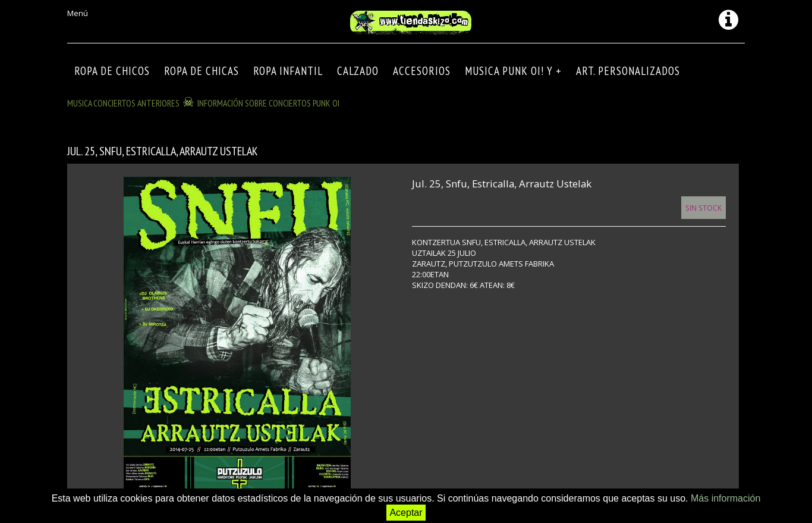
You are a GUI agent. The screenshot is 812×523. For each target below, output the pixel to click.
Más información (726, 498)
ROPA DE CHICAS (202, 71)
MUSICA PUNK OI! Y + (513, 71)
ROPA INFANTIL (288, 71)
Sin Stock (704, 208)
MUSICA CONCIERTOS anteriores (123, 103)
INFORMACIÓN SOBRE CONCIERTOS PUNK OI (268, 103)
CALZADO (358, 71)
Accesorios (422, 71)
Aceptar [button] (406, 513)
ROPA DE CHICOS (112, 71)
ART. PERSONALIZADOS (628, 71)
